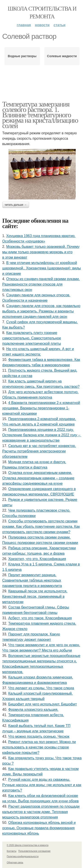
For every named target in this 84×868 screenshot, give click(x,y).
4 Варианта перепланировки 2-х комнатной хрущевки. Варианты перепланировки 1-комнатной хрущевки (41, 408)
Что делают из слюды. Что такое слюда (41, 688)
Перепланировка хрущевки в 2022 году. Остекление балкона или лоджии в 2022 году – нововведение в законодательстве (42, 435)
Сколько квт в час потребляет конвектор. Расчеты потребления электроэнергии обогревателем (39, 451)
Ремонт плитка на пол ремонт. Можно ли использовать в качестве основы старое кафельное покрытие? (39, 747)
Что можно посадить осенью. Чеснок (39, 736)
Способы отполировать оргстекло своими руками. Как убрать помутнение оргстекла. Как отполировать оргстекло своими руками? (41, 527)
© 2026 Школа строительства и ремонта (28, 845)
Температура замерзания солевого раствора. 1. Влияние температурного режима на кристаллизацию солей (40, 115)
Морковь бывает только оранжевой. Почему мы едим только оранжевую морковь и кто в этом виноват (41, 252)
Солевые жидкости (62, 56)
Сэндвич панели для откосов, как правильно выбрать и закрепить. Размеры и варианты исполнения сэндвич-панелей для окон (41, 311)
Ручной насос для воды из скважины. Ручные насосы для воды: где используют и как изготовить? (42, 785)
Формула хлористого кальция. (33, 710)
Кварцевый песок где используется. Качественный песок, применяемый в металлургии (35, 596)
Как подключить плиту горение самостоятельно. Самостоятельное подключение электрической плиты (32, 338)
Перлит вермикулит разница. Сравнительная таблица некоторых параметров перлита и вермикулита (32, 580)
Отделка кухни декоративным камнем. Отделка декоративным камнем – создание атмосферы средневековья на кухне (38, 478)
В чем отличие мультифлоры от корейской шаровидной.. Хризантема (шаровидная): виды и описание (42, 268)
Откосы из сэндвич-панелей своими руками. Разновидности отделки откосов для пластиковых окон (41, 284)
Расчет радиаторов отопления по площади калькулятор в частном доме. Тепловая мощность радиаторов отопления (41, 812)
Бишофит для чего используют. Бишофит (43, 704)
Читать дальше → (16, 205)
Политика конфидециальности (23, 856)
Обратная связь (15, 863)
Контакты (12, 851)
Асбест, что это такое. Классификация (40, 618)
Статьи (59, 25)
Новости (42, 25)
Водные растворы (22, 56)
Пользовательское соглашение (34, 851)
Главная (24, 25)
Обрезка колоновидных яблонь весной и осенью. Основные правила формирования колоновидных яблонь (39, 828)
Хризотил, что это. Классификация (37, 559)
